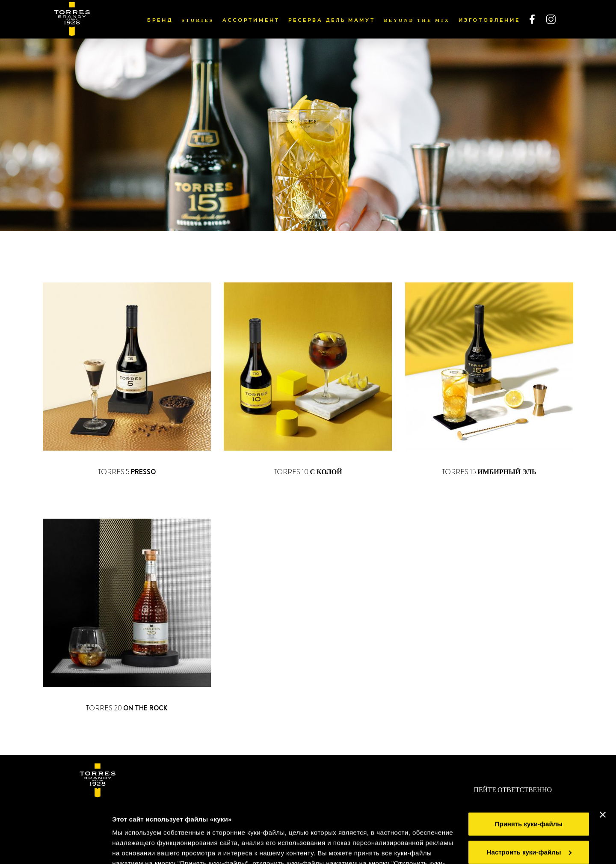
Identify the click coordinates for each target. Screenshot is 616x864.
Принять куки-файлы (529, 764)
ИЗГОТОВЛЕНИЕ (489, 20)
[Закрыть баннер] (603, 754)
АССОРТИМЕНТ (251, 20)
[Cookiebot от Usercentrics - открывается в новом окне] (55, 847)
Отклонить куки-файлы (529, 820)
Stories (198, 20)
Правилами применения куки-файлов (332, 824)
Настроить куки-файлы (529, 791)
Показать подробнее (145, 847)
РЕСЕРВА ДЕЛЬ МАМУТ (332, 20)
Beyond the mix (417, 20)
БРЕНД (160, 20)
